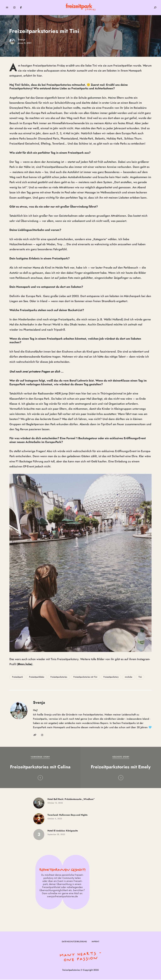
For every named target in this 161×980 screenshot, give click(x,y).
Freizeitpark (17, 677)
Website (35, 735)
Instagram (14, 8)
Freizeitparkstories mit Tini (85, 677)
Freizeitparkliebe (37, 677)
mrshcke (129, 677)
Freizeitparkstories (59, 677)
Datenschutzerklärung (74, 942)
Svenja (22, 40)
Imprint (96, 942)
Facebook (21, 8)
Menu (7, 8)
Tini (140, 677)
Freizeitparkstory (111, 677)
